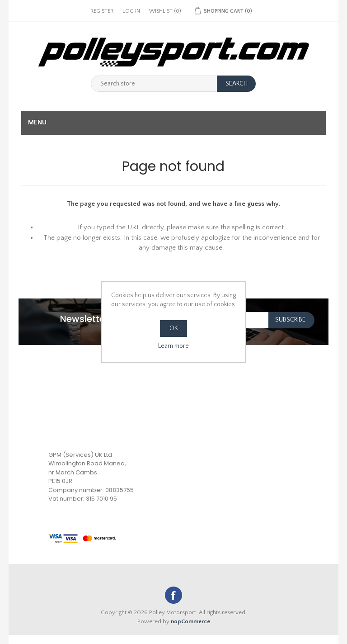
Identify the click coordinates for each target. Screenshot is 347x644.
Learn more (173, 346)
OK (174, 328)
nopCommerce (190, 621)
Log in (131, 11)
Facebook (173, 595)
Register (102, 11)
